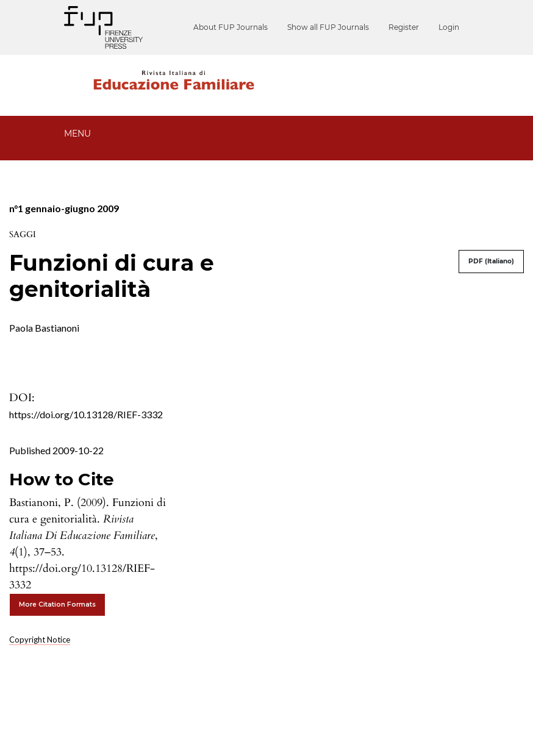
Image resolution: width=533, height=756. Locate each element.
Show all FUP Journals (328, 27)
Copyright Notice (40, 640)
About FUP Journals (231, 27)
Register (404, 27)
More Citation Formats (57, 604)
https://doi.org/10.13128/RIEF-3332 (86, 414)
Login (449, 27)
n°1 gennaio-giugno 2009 (64, 208)
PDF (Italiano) (491, 261)
